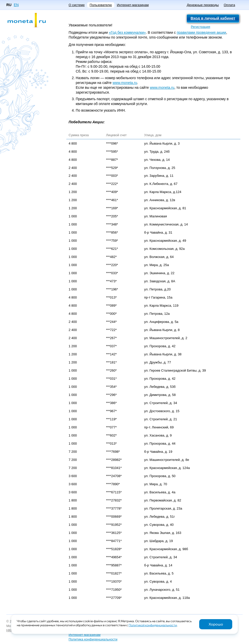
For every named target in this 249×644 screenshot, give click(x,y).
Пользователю (101, 5)
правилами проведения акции (201, 32)
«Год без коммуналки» (127, 32)
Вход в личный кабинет (213, 18)
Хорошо (216, 624)
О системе (77, 5)
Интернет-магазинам (133, 5)
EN (16, 5)
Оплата (229, 5)
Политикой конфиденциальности (153, 625)
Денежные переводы (203, 5)
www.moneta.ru (125, 83)
